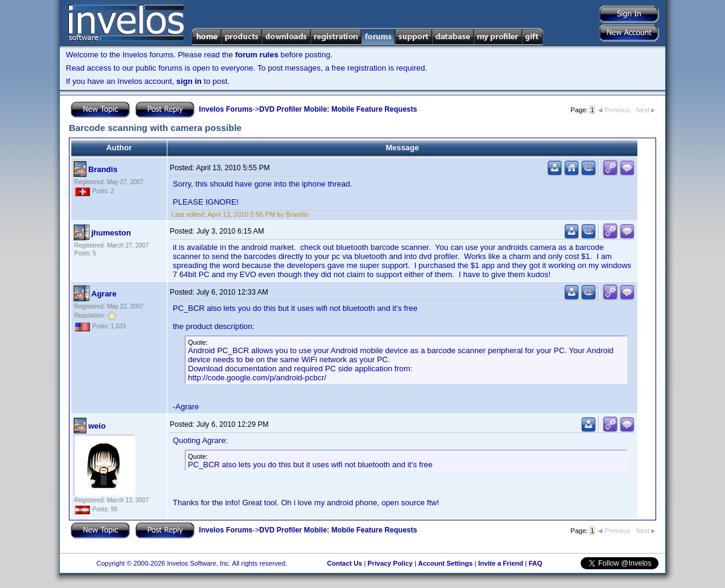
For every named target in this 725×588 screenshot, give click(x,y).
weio (97, 426)
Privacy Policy (390, 563)
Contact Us (344, 563)
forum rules (257, 55)
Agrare (104, 294)
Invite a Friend (501, 563)
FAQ (536, 563)
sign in (189, 81)
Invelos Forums (226, 109)
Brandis (103, 169)
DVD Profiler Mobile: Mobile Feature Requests (338, 109)
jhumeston (111, 233)
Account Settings (445, 563)
